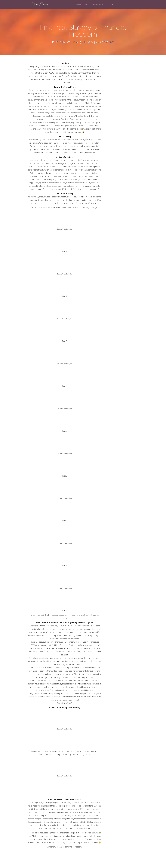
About (87, 5)
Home (79, 5)
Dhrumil (69, 751)
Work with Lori (99, 5)
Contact (111, 5)
